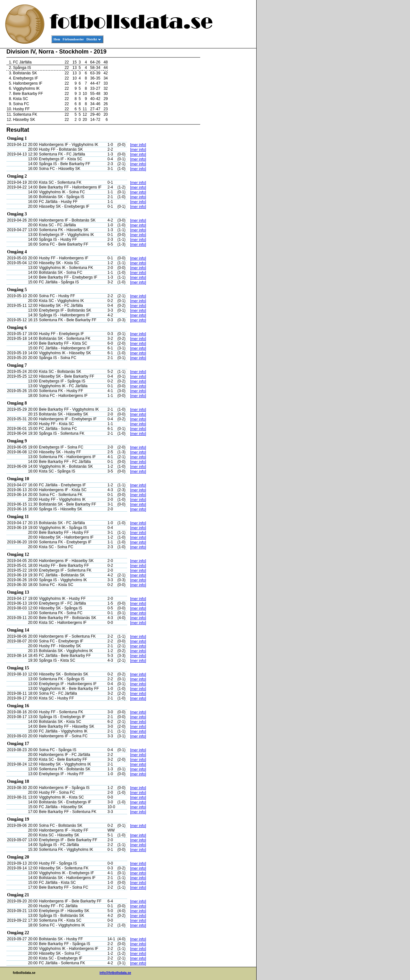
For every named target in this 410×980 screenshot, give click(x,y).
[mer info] (138, 145)
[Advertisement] (227, 146)
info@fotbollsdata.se (115, 973)
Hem (57, 39)
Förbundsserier (73, 39)
